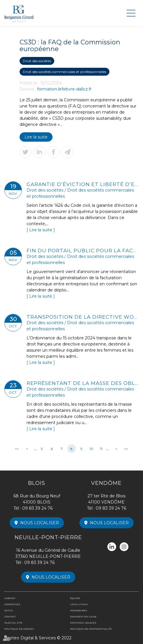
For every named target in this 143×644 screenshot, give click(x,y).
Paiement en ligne (83, 617)
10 (91, 449)
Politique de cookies (19, 629)
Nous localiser (40, 523)
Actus (9, 610)
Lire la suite (36, 137)
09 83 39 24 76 (37, 508)
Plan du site (13, 623)
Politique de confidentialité (91, 629)
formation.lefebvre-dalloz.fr (64, 89)
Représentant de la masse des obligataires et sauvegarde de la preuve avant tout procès (83, 383)
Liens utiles (79, 604)
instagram (124, 547)
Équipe (75, 598)
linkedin (112, 547)
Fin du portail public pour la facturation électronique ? (83, 251)
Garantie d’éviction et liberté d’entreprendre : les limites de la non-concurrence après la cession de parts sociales (83, 184)
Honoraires (79, 610)
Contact (10, 617)
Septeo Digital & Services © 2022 (38, 638)
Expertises (12, 604)
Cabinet (10, 598)
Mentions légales (83, 623)
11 (101, 449)
